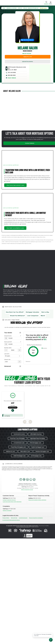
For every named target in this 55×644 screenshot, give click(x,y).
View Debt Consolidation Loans (15, 228)
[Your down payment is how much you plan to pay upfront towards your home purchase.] (21, 342)
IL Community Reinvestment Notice (11, 520)
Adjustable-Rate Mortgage (37, 438)
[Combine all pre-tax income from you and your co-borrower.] (21, 336)
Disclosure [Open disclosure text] (28, 361)
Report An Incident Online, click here (37, 500)
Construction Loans (19, 434)
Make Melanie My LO (28, 40)
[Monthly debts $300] (13, 350)
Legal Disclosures (23, 518)
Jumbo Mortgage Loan (38, 447)
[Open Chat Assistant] (51, 640)
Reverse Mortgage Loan (42, 451)
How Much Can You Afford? (15, 312)
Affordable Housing (36, 434)
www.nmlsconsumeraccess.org (23, 527)
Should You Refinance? (17, 316)
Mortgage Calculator (33, 312)
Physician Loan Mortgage (17, 438)
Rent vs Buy (45, 312)
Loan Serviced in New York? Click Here (12, 502)
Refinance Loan (10, 451)
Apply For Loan (28, 57)
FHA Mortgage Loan (36, 443)
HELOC (43, 316)
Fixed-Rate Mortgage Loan (18, 447)
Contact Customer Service (9, 500)
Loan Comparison (33, 316)
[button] (51, 3)
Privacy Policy (6, 518)
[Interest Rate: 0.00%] (11, 362)
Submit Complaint (7, 511)
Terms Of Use (14, 518)
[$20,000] (14, 344)
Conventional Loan (19, 443)
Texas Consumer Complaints (36, 518)
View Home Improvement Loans (15, 185)
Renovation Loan (25, 451)
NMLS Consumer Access (27, 490)
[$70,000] (14, 338)
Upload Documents (27, 62)
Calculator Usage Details (12, 320)
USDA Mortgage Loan (20, 456)
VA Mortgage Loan (36, 456)
